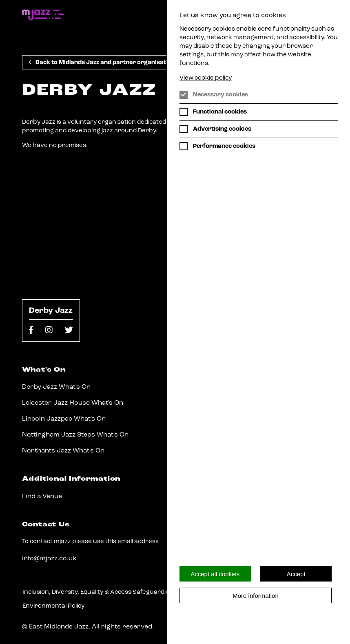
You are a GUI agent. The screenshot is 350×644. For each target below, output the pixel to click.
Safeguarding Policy (162, 592)
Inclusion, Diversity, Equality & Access (77, 592)
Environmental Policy (53, 606)
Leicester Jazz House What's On (73, 403)
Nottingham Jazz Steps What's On (75, 435)
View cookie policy (206, 78)
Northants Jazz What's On (63, 451)
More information (256, 596)
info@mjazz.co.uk (49, 559)
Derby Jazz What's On (56, 387)
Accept (296, 574)
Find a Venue (42, 497)
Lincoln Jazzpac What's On (64, 419)
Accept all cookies (215, 574)
